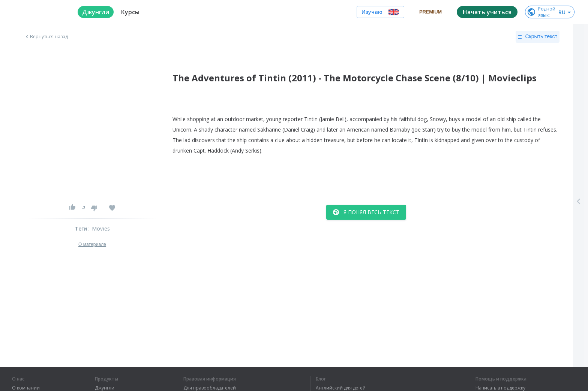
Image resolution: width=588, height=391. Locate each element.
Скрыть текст (538, 37)
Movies (101, 228)
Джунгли (105, 388)
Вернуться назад (46, 37)
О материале (92, 244)
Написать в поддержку (500, 388)
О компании (26, 388)
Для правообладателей (210, 388)
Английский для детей (341, 388)
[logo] (39, 12)
